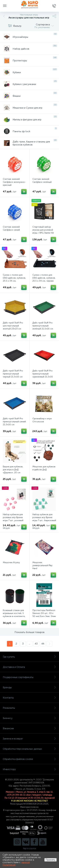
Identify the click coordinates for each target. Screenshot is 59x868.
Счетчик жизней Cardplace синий (11, 228)
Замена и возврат (29, 739)
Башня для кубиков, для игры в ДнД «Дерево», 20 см (13, 470)
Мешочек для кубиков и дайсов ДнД (44, 468)
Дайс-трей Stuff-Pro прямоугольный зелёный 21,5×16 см (43, 326)
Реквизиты (29, 708)
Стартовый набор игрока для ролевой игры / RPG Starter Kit (43, 230)
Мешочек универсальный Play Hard (42, 565)
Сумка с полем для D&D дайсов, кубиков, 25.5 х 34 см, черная (44, 278)
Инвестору (29, 769)
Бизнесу (29, 718)
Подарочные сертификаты (29, 677)
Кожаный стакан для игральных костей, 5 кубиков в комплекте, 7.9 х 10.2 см (14, 615)
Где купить (29, 657)
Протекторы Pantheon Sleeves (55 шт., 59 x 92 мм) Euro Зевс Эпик (44, 613)
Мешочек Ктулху (11, 562)
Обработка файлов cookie (29, 759)
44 (43, 644)
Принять (51, 860)
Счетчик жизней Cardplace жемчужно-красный (14, 182)
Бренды (29, 687)
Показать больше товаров (29, 632)
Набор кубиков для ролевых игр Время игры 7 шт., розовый (13, 517)
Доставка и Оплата (29, 667)
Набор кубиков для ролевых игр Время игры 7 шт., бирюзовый (44, 517)
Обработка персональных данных (29, 749)
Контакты (29, 698)
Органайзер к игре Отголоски (42, 420)
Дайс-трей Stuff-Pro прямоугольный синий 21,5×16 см (14, 422)
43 (36, 644)
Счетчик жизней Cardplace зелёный (42, 181)
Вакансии (29, 728)
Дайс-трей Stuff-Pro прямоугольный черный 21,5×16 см (13, 374)
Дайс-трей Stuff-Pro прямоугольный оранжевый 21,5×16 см (43, 375)
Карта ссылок (30, 848)
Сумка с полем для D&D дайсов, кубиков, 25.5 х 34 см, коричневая (14, 279)
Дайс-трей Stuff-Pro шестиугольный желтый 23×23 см (13, 326)
